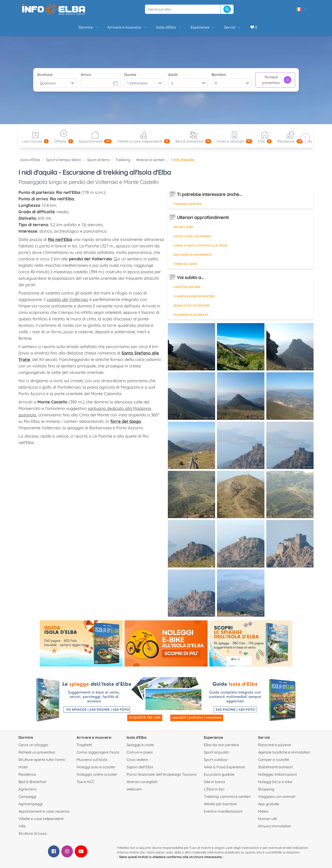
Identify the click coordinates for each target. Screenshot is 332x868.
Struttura (45, 75)
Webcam (134, 789)
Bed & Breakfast (32, 782)
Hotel (23, 767)
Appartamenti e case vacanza (44, 811)
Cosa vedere (137, 760)
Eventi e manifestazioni (223, 811)
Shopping (266, 789)
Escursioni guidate (219, 774)
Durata (130, 75)
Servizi (233, 27)
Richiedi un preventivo (37, 752)
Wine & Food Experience (224, 767)
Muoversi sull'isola (92, 760)
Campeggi (27, 796)
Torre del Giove (185, 264)
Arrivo (86, 75)
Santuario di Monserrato (193, 255)
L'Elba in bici (214, 789)
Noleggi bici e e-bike (275, 782)
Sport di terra (98, 160)
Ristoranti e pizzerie (274, 745)
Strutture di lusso (33, 833)
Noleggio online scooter (97, 774)
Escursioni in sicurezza (191, 315)
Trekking (123, 160)
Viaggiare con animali (277, 796)
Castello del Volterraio (192, 236)
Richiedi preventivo (277, 80)
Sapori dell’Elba (140, 767)
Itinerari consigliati (142, 782)
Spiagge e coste (140, 745)
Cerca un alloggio (33, 745)
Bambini (219, 75)
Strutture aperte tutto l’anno (42, 760)
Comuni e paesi (140, 752)
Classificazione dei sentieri (194, 296)
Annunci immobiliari (274, 826)
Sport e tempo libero (64, 160)
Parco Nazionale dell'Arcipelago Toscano (162, 774)
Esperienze (203, 27)
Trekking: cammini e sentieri (227, 796)
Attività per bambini (220, 804)
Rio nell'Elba (183, 227)
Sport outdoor (216, 760)
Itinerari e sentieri (151, 160)
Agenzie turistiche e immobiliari (284, 752)
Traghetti (84, 745)
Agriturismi (27, 789)
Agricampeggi (30, 804)
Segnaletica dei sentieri (191, 305)
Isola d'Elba (169, 27)
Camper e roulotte (274, 760)
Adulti (173, 75)
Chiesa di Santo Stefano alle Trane (200, 245)
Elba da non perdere (221, 745)
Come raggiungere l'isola (98, 752)
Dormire (88, 27)
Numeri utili (267, 819)
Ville (22, 826)
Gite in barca (214, 782)
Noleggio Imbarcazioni (277, 774)
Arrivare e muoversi (127, 27)
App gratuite (268, 804)
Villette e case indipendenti (41, 819)
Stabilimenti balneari (275, 767)
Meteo (263, 811)
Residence (27, 774)
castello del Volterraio (67, 299)
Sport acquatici (216, 752)
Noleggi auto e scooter (96, 767)
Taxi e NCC (86, 782)
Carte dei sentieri (187, 287)
